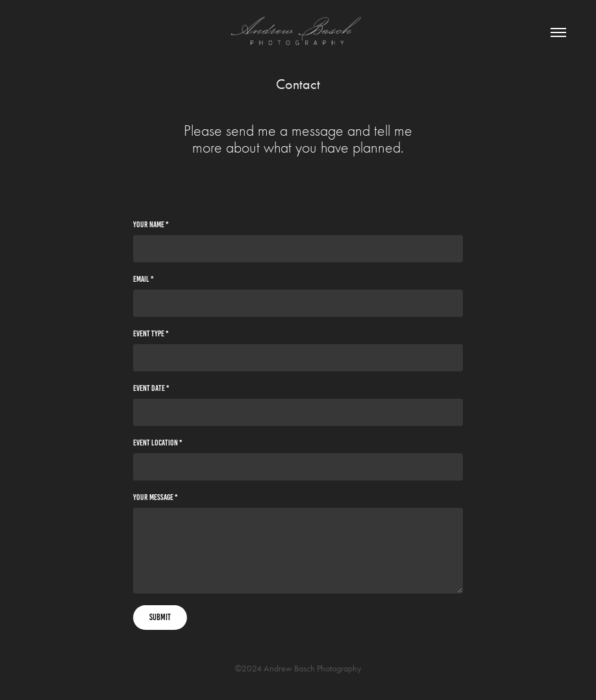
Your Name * (151, 225)
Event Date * (151, 388)
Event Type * (151, 334)
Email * (143, 279)
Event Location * (158, 443)
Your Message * (155, 497)
